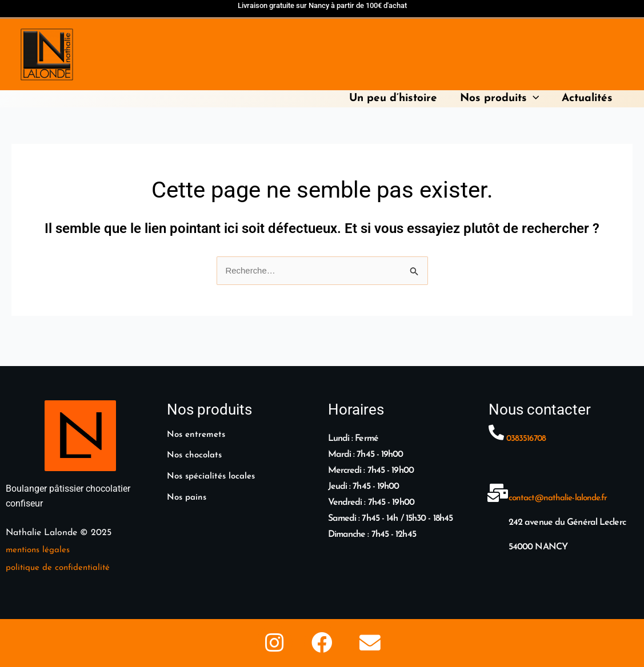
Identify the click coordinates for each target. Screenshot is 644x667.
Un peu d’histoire (396, 99)
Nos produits (501, 99)
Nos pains (188, 483)
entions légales (44, 537)
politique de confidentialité (60, 555)
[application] (535, 99)
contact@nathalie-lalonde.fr (561, 485)
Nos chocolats (196, 442)
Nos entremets (198, 422)
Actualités (588, 99)
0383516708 (527, 426)
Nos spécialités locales (215, 463)
